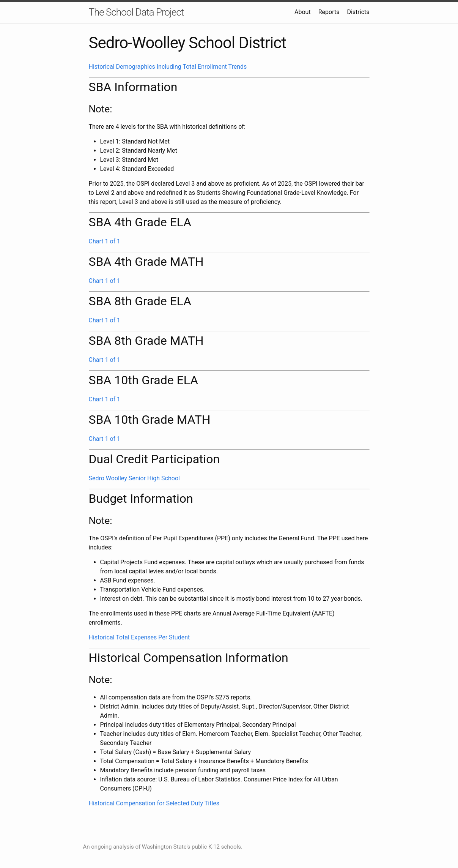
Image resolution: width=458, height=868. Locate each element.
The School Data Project (136, 12)
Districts (358, 12)
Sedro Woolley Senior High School (134, 478)
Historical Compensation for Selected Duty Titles (154, 803)
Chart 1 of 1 (105, 241)
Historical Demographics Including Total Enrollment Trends (168, 67)
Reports (329, 12)
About (303, 12)
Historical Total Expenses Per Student (139, 637)
